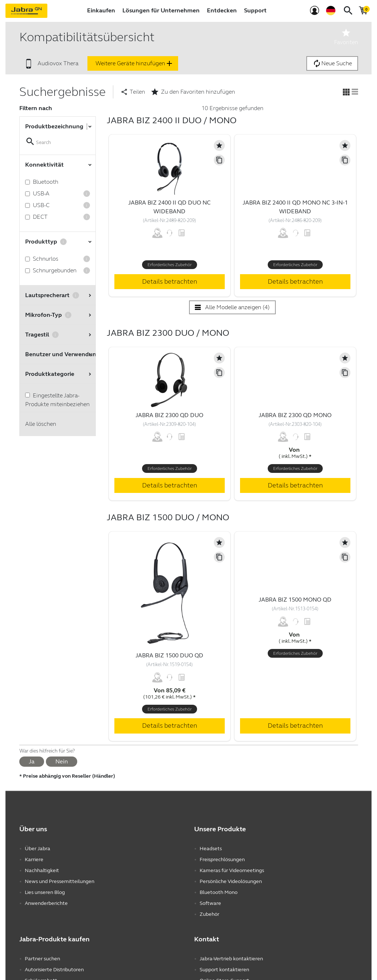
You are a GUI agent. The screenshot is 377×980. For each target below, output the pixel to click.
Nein (62, 761)
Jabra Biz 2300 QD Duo (169, 415)
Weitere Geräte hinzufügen (135, 63)
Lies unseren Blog (45, 892)
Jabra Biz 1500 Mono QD (295, 600)
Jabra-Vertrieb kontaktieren (231, 959)
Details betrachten (170, 281)
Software (210, 903)
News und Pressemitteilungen (60, 881)
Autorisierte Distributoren (54, 970)
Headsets (211, 849)
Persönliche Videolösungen (231, 881)
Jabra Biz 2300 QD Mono (295, 415)
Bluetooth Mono (219, 892)
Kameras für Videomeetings (232, 870)
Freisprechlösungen (222, 860)
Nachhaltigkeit (42, 870)
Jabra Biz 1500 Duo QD (169, 655)
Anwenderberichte (46, 903)
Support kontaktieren (224, 970)
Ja (32, 761)
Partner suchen (42, 959)
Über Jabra (38, 849)
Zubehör (209, 914)
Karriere (34, 860)
